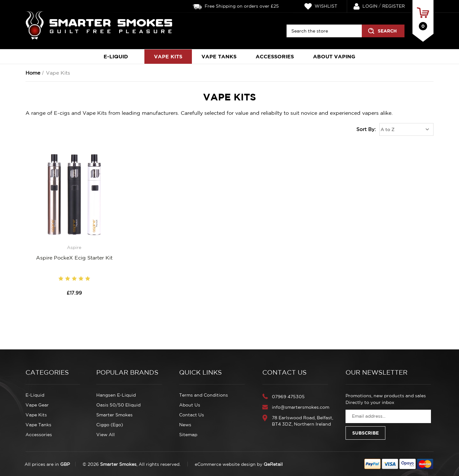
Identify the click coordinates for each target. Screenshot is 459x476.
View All (106, 435)
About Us (190, 405)
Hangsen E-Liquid (116, 395)
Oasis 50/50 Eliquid (118, 405)
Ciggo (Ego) (110, 425)
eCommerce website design (225, 464)
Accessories (275, 56)
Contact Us (192, 415)
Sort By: (366, 129)
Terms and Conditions (204, 395)
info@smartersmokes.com (301, 407)
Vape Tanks (219, 56)
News (185, 425)
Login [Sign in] (365, 6)
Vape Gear (37, 405)
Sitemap (188, 435)
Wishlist (321, 6)
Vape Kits (168, 56)
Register (393, 6)
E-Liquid (119, 56)
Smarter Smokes (114, 415)
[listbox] (406, 129)
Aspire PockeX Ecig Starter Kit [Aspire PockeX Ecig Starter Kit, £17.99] (74, 258)
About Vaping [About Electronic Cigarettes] (334, 56)
